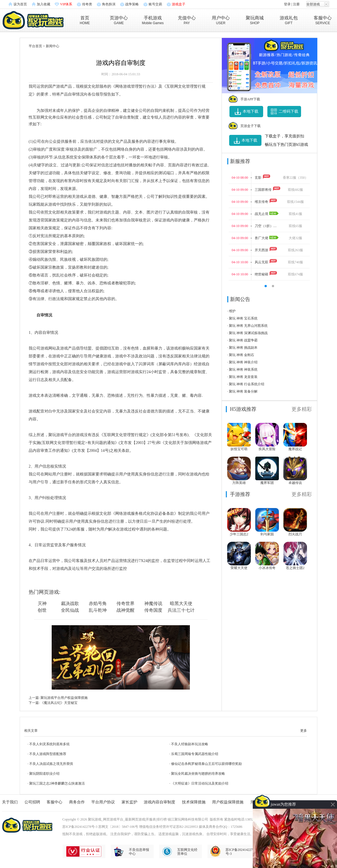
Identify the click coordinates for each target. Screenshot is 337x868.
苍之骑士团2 (295, 568)
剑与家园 (267, 534)
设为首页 (20, 4)
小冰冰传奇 (267, 568)
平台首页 (35, 46)
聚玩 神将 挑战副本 (243, 348)
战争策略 (132, 4)
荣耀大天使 (239, 568)
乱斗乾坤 (98, 610)
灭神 (42, 603)
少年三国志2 (239, 534)
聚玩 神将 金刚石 (242, 355)
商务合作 (77, 802)
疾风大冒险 (267, 449)
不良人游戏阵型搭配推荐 (48, 754)
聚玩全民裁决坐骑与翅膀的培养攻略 (198, 774)
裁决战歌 (70, 603)
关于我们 (10, 802)
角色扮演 (109, 4)
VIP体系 (66, 4)
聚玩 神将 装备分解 (243, 391)
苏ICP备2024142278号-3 (80, 827)
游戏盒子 (179, 4)
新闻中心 (53, 46)
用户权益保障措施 (228, 802)
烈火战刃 (295, 534)
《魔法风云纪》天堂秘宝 (59, 703)
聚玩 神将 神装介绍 (243, 362)
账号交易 (155, 4)
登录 (287, 4)
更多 (304, 731)
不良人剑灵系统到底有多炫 (49, 744)
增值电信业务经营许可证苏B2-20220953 (168, 827)
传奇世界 (126, 603)
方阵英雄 (239, 483)
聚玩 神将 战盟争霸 (243, 340)
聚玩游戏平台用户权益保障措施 (64, 698)
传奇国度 (153, 610)
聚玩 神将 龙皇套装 (243, 377)
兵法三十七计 (181, 610)
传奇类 (87, 4)
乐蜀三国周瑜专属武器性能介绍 (195, 754)
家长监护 (129, 802)
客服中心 (54, 802)
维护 (232, 311)
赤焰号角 (98, 603)
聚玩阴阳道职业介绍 (44, 774)
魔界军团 (267, 483)
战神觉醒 (126, 610)
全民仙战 (70, 610)
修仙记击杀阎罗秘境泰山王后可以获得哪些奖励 (206, 764)
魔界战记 (295, 449)
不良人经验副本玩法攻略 (190, 744)
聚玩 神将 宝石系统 (243, 318)
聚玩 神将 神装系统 (243, 370)
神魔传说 (153, 603)
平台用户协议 (103, 802)
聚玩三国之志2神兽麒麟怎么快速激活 (57, 783)
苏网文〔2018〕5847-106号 (118, 827)
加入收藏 (44, 4)
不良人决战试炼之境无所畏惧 (51, 764)
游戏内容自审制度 (160, 802)
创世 (42, 610)
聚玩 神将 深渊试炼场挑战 (248, 333)
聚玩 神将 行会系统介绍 (247, 384)
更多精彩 (302, 409)
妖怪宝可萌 (239, 449)
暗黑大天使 (181, 603)
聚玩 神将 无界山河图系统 (248, 326)
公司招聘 (32, 802)
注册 (296, 4)
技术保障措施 (194, 802)
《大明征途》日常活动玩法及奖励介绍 (200, 783)
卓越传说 (295, 483)
